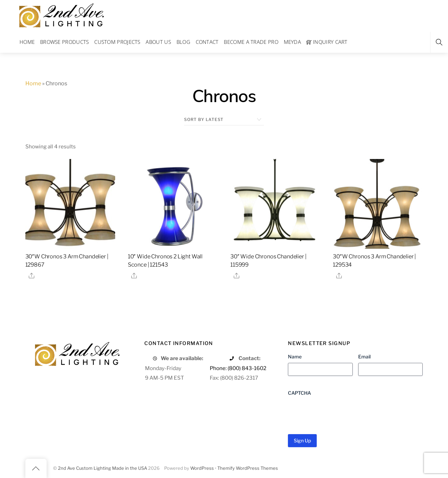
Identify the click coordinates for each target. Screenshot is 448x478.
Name (295, 357)
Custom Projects (117, 42)
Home (27, 42)
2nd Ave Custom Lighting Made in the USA (102, 468)
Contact (207, 42)
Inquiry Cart (327, 42)
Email (364, 357)
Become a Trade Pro (251, 42)
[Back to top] (36, 468)
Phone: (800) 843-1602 (238, 368)
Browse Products (65, 42)
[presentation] (340, 413)
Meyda (293, 42)
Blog (183, 42)
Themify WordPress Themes (248, 468)
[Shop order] (224, 120)
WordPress (202, 468)
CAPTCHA (299, 393)
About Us (158, 42)
